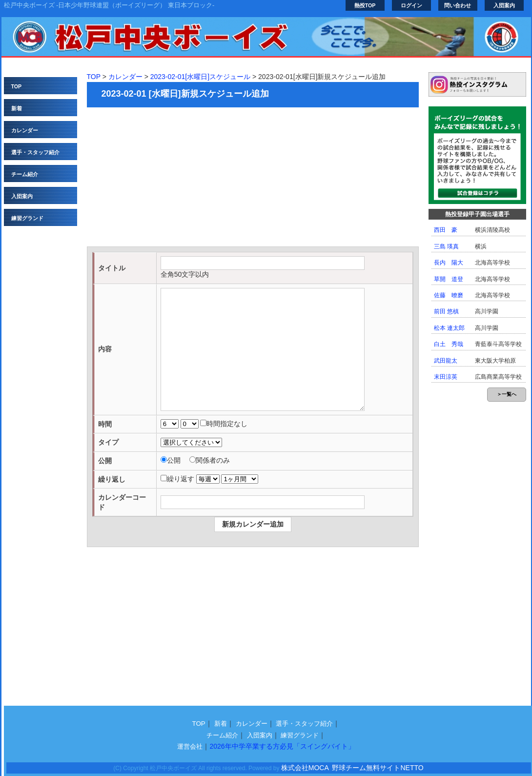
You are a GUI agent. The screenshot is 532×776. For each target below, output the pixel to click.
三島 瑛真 (446, 246)
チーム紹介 (25, 174)
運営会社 (190, 746)
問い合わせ (458, 5)
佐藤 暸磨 (449, 295)
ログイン (411, 5)
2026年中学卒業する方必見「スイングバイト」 (282, 746)
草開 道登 (449, 279)
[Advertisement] (253, 178)
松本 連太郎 (449, 328)
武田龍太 (446, 361)
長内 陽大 (449, 263)
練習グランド (27, 218)
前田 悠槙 (446, 311)
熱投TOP (365, 5)
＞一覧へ (507, 394)
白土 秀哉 (449, 344)
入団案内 (504, 5)
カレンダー (25, 130)
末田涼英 (446, 377)
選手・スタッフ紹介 (35, 152)
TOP (17, 86)
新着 (17, 108)
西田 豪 (446, 230)
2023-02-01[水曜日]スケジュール (200, 77)
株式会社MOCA (305, 768)
